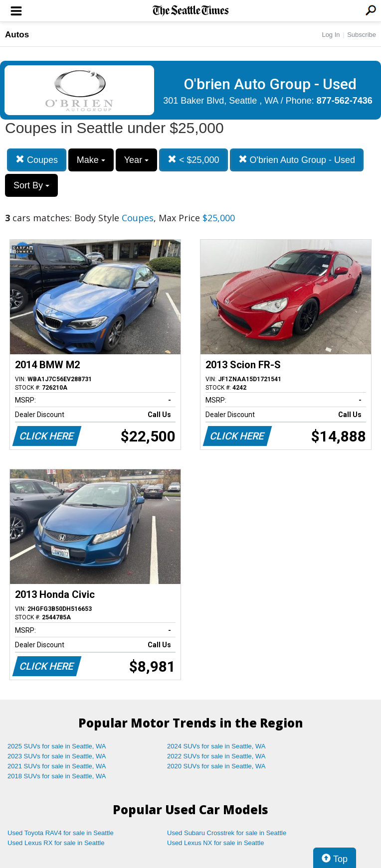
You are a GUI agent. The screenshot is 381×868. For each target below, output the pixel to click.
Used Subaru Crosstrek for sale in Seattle (227, 833)
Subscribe (362, 35)
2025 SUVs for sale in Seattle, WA (57, 746)
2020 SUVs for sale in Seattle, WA (216, 766)
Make (91, 160)
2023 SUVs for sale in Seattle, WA (57, 756)
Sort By (31, 185)
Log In (331, 35)
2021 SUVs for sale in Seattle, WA (57, 766)
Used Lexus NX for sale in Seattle (215, 843)
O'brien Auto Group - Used (297, 160)
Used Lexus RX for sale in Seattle (56, 843)
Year (136, 160)
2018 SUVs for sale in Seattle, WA (57, 776)
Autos (17, 35)
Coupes (37, 160)
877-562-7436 (345, 101)
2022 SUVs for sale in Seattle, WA (216, 756)
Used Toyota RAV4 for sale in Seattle (61, 833)
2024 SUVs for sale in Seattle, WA (216, 746)
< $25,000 (193, 160)
